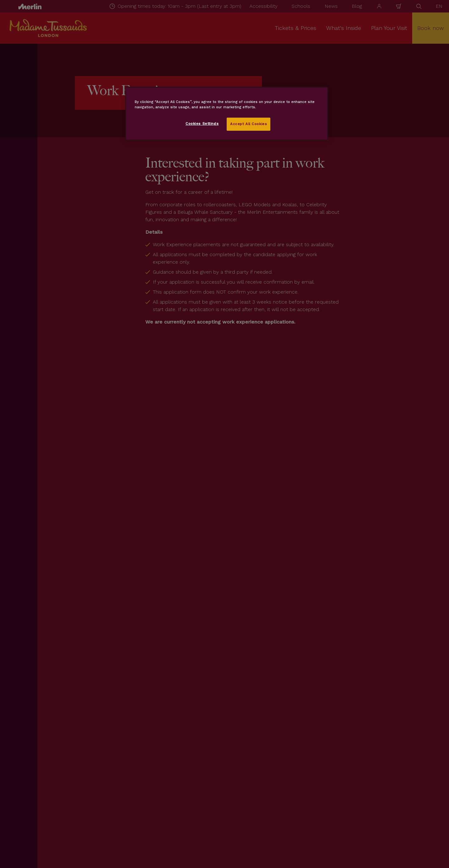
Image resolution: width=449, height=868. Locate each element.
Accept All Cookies (249, 124)
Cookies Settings (202, 124)
